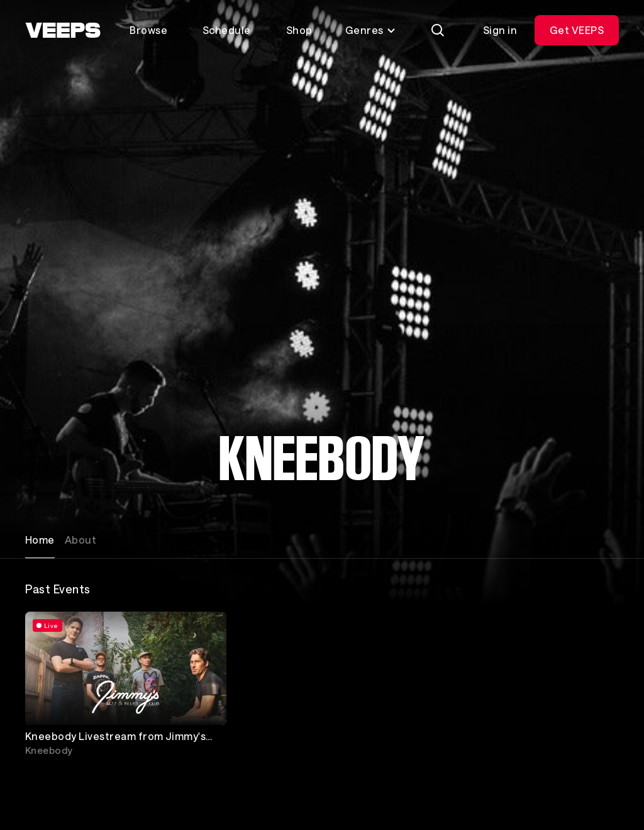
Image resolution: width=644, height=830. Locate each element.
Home (40, 540)
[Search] (438, 30)
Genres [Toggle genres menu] (371, 30)
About (80, 540)
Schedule (227, 30)
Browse (148, 30)
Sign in (500, 30)
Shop (299, 30)
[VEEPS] (63, 30)
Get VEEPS (577, 30)
